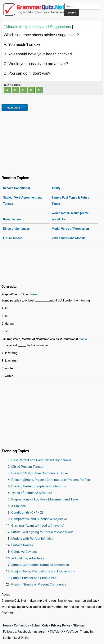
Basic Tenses (12, 219)
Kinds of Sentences (16, 229)
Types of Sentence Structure (32, 493)
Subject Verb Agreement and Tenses (23, 201)
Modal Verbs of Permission (70, 229)
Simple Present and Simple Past (34, 578)
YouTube (72, 632)
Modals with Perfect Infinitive (32, 539)
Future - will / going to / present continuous (42, 532)
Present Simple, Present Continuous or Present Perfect (51, 480)
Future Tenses (13, 238)
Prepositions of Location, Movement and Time (45, 499)
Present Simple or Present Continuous (39, 584)
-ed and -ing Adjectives (28, 558)
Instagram (40, 632)
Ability (56, 188)
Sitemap (79, 625)
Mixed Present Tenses (27, 467)
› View (33, 294)
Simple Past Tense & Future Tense (71, 201)
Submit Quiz (40, 625)
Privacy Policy (61, 625)
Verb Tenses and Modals (69, 238)
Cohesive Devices (24, 552)
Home (7, 625)
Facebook (24, 632)
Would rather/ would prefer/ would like (71, 216)
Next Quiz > (15, 107)
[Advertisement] (52, 142)
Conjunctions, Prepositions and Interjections (43, 571)
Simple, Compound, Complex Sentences (40, 565)
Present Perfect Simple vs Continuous (39, 486)
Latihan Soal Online (16, 638)
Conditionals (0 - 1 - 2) (27, 512)
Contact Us (22, 625)
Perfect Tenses (22, 545)
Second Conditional (16, 188)
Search (72, 13)
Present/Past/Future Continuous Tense (40, 473)
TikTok (54, 632)
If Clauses (18, 506)
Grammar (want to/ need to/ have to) (38, 525)
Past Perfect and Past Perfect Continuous (41, 460)
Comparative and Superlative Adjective (39, 519)
